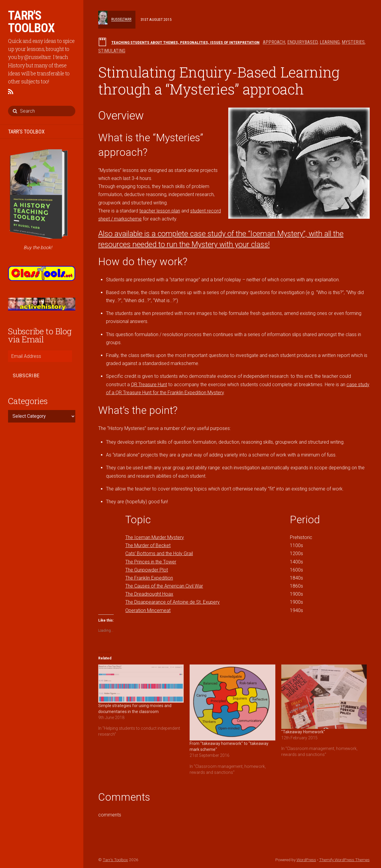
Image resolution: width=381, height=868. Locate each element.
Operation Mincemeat (148, 610)
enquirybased (302, 42)
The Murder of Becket (148, 545)
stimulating (112, 51)
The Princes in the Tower (151, 562)
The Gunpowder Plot (147, 570)
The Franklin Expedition (149, 578)
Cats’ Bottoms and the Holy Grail (159, 553)
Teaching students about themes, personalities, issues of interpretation (185, 42)
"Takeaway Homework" (303, 732)
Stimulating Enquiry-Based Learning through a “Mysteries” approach (219, 81)
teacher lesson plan (160, 211)
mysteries (353, 42)
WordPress (306, 860)
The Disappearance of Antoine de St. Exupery (172, 602)
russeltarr (121, 19)
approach (274, 42)
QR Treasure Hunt (149, 385)
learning (330, 42)
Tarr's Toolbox (115, 860)
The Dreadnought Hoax (149, 594)
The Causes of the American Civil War (164, 586)
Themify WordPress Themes (344, 860)
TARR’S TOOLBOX (26, 132)
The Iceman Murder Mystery (155, 537)
